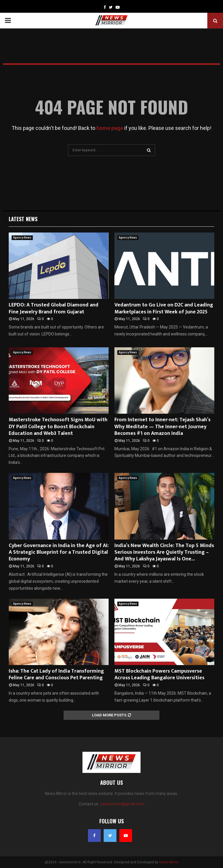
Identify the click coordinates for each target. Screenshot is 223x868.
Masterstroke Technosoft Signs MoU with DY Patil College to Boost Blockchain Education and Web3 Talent (58, 427)
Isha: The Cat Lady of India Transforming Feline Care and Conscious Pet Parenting (56, 674)
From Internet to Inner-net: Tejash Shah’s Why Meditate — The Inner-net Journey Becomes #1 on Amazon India (162, 427)
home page (110, 128)
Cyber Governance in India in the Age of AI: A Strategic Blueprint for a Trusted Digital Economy (59, 552)
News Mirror (169, 862)
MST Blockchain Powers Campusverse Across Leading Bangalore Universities (159, 674)
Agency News (22, 238)
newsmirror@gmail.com (122, 804)
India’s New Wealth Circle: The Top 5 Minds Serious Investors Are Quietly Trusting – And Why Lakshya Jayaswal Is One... (164, 552)
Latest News (23, 219)
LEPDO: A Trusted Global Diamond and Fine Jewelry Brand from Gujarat (54, 308)
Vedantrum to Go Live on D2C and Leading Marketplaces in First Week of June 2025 (164, 308)
